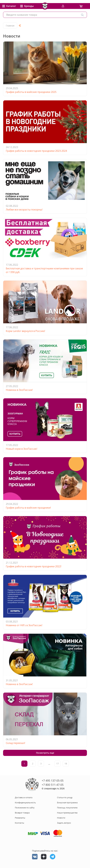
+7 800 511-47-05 (53, 785)
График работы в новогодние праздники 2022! (34, 566)
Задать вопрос (64, 823)
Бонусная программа (67, 803)
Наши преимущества (67, 813)
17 (57, 764)
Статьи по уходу (65, 797)
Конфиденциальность (25, 803)
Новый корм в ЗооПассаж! (22, 449)
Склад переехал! (15, 743)
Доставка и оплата (24, 797)
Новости (61, 818)
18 (66, 764)
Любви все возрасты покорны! (24, 210)
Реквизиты (20, 818)
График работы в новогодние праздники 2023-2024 (36, 151)
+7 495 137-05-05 (53, 781)
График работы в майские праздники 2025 (31, 92)
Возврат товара (22, 813)
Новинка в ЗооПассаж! (19, 390)
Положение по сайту (25, 808)
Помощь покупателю (67, 808)
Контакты (19, 823)
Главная (10, 26)
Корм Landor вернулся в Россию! (25, 331)
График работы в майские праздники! (28, 508)
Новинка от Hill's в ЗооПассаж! (24, 625)
